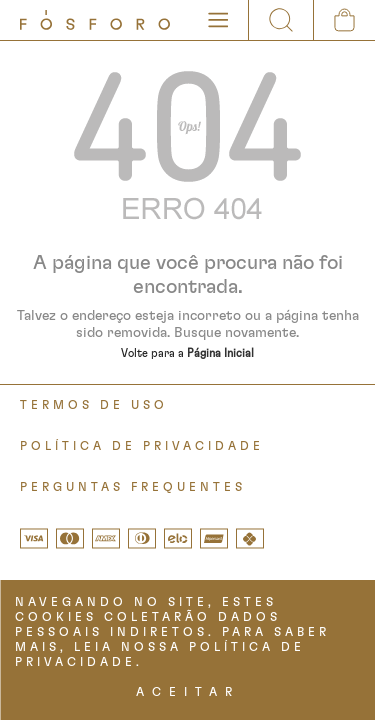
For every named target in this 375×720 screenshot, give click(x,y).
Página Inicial (220, 353)
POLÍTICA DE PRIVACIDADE (142, 446)
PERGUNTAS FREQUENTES (133, 487)
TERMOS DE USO (94, 405)
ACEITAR (188, 692)
